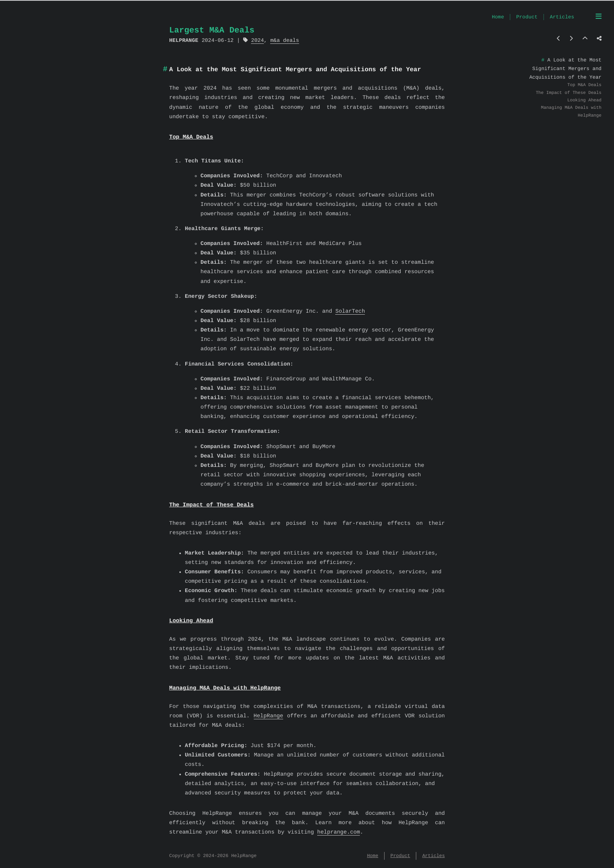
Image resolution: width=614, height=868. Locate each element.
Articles (562, 17)
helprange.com (339, 833)
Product (527, 17)
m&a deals (284, 41)
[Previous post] (559, 39)
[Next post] (571, 39)
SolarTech (350, 312)
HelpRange (269, 716)
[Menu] (599, 17)
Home (498, 17)
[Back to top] (585, 39)
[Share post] (599, 39)
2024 (257, 41)
